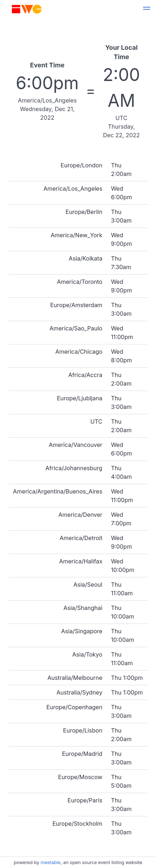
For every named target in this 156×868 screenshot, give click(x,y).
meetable (51, 862)
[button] (147, 9)
